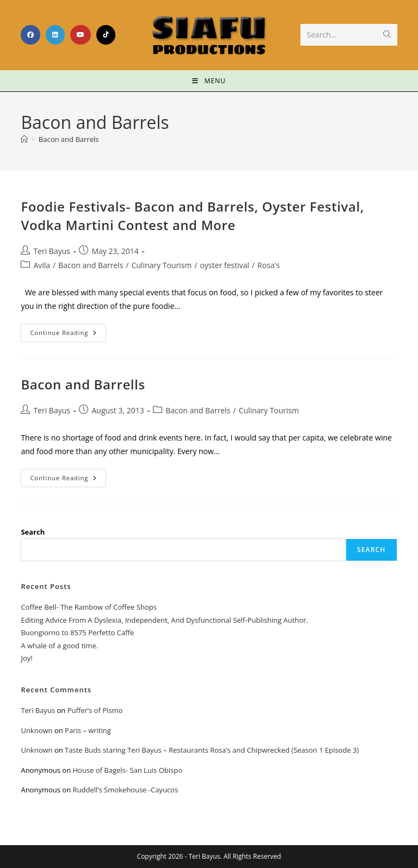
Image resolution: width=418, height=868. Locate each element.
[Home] (24, 139)
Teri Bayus (52, 251)
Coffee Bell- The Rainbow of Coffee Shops (88, 607)
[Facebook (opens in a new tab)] (30, 35)
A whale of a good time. (59, 646)
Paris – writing (88, 730)
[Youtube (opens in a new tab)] (81, 35)
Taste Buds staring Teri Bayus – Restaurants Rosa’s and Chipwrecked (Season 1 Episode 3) (212, 750)
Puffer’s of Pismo (95, 710)
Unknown (36, 730)
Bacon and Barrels (69, 139)
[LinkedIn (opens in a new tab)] (55, 35)
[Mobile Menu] (209, 81)
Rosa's (269, 265)
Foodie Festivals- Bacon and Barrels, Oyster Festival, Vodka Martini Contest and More (192, 216)
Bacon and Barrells (83, 384)
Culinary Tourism (161, 265)
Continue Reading (68, 330)
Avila (42, 265)
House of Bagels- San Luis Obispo (127, 770)
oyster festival (224, 265)
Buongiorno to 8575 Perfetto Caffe (77, 633)
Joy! (26, 658)
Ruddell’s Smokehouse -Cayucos (125, 790)
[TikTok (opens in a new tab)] (106, 35)
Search (33, 532)
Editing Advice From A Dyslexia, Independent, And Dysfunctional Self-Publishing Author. (164, 620)
